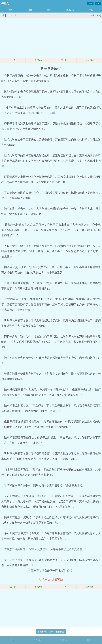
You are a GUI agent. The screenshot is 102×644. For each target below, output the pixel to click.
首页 (13, 640)
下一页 (64, 60)
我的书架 (37, 640)
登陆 (90, 4)
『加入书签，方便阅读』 (51, 579)
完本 (49, 10)
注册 (98, 4)
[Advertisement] (51, 38)
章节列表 (38, 60)
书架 (91, 10)
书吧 (5, 4)
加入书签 (89, 60)
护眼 (92, 15)
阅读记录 (70, 10)
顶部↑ (89, 640)
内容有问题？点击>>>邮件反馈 (51, 632)
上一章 (13, 60)
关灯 (98, 15)
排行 (11, 10)
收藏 (30, 10)
